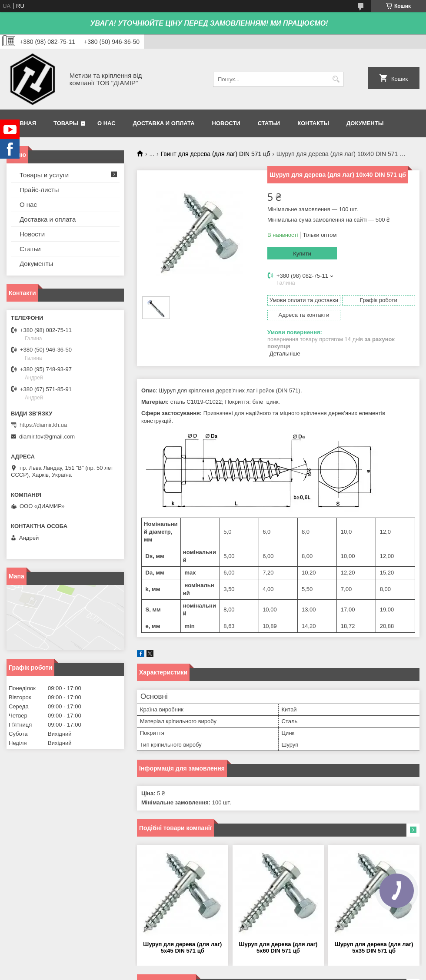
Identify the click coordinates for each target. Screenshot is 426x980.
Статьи (269, 123)
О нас (106, 123)
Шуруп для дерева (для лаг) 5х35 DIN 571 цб (374, 947)
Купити (302, 254)
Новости (226, 123)
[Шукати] (336, 79)
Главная (22, 123)
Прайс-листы (39, 190)
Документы (365, 123)
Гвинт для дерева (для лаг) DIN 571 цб (216, 154)
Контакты (313, 123)
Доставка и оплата (164, 123)
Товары (66, 123)
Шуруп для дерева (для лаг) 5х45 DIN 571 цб (182, 947)
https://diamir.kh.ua (43, 425)
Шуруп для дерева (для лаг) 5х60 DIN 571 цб (278, 947)
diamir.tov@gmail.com (47, 437)
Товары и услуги (44, 175)
